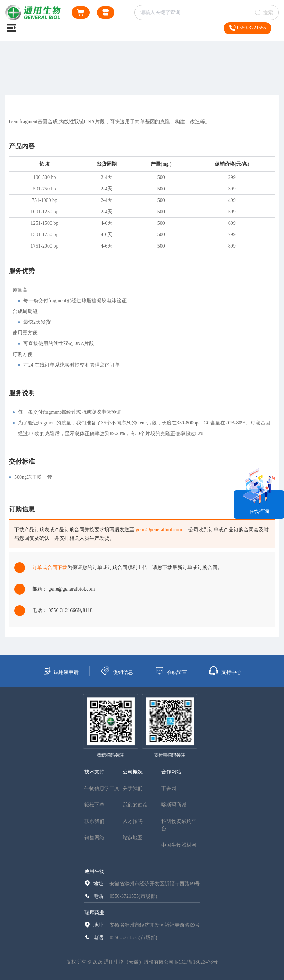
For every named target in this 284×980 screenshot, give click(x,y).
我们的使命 (135, 805)
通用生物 (94, 871)
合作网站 (171, 772)
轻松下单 (94, 805)
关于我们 (133, 788)
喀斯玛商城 (174, 805)
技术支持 (94, 772)
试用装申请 (61, 671)
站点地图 (133, 838)
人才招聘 (133, 821)
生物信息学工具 (102, 788)
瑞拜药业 (94, 913)
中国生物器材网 (179, 845)
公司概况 (133, 772)
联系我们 (94, 821)
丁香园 (169, 788)
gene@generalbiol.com (159, 530)
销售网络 (94, 838)
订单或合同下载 (50, 568)
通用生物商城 (106, 14)
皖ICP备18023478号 (196, 962)
